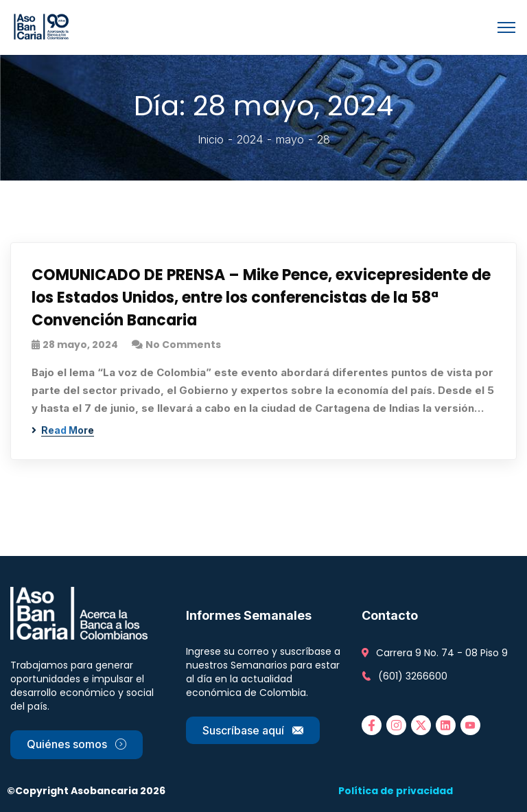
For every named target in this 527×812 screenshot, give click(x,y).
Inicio (211, 139)
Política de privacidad (396, 791)
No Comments (183, 345)
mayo (290, 139)
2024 (250, 139)
